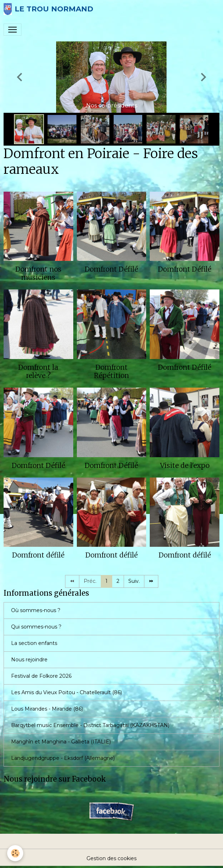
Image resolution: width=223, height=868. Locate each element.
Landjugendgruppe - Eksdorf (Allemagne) (63, 758)
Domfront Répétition (111, 371)
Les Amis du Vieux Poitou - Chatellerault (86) (66, 692)
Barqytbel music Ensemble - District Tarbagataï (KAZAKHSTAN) (90, 725)
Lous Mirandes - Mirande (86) (47, 709)
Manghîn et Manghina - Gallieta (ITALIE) (61, 742)
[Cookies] (15, 853)
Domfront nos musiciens (38, 273)
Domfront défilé (38, 555)
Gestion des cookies (111, 858)
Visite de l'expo (185, 465)
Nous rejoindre (29, 660)
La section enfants (34, 643)
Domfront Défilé (111, 269)
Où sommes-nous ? (36, 610)
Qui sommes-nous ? (36, 627)
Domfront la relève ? (38, 371)
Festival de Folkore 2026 (41, 676)
